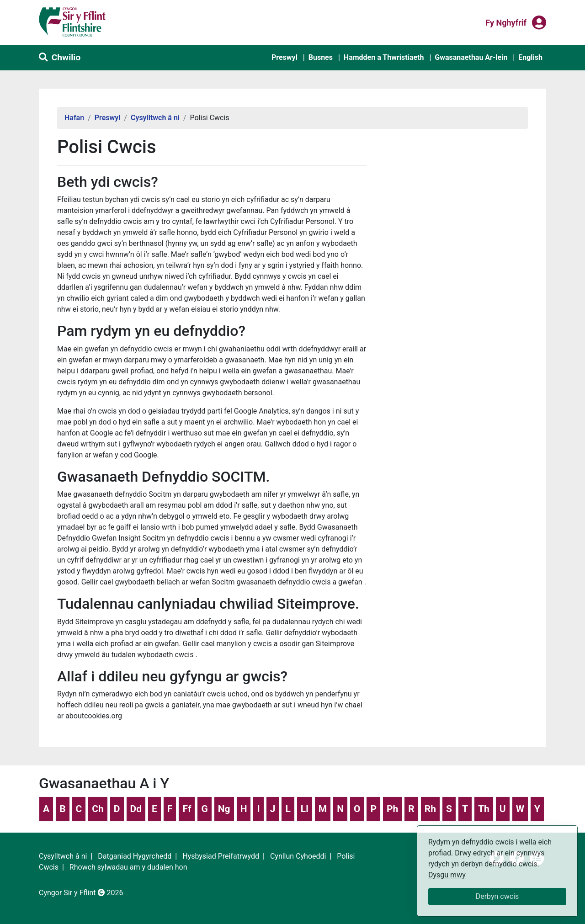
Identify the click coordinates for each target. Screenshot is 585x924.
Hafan (74, 118)
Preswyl (285, 57)
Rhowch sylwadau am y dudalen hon (128, 867)
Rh (430, 809)
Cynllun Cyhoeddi (298, 856)
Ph (392, 809)
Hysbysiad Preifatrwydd (221, 856)
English (530, 57)
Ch (98, 809)
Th (484, 809)
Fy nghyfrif (506, 22)
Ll (305, 809)
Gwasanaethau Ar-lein (471, 57)
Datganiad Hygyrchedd (135, 856)
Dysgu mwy (447, 875)
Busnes (321, 57)
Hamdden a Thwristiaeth (384, 57)
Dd (136, 809)
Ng (224, 809)
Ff (187, 809)
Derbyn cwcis (497, 896)
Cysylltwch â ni (155, 118)
